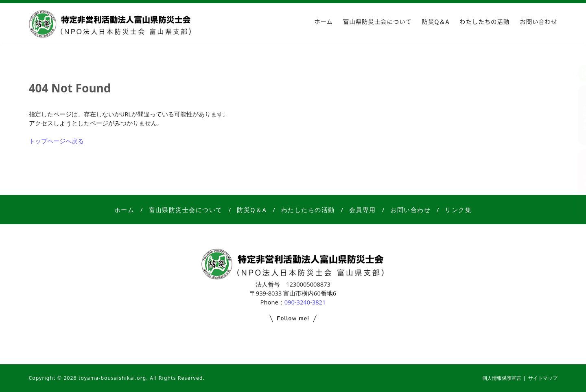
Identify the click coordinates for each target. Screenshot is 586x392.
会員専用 (363, 210)
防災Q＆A (436, 21)
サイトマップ (543, 378)
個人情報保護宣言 (502, 378)
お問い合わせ (538, 21)
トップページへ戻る (56, 141)
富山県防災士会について (377, 21)
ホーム (324, 21)
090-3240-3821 (305, 302)
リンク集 (458, 210)
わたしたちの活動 (484, 21)
